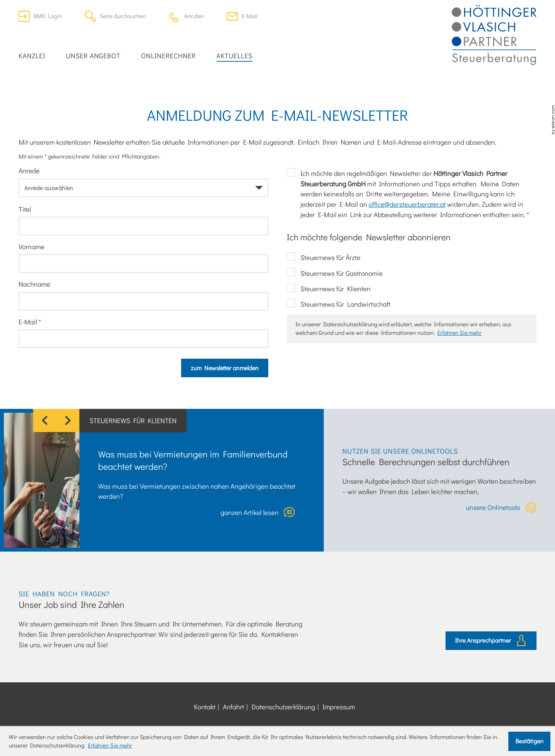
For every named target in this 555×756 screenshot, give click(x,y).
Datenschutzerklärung (283, 707)
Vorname (31, 246)
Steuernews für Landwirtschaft (345, 304)
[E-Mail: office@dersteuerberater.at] (242, 16)
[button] (186, 16)
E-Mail (30, 322)
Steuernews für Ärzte (330, 257)
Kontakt (205, 707)
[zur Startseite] (494, 35)
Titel (25, 209)
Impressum (339, 707)
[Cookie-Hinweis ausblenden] (529, 741)
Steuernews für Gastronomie (341, 273)
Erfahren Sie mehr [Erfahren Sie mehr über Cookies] (110, 746)
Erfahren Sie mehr (460, 333)
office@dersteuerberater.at (407, 204)
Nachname (34, 284)
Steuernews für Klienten (335, 289)
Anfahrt (233, 707)
